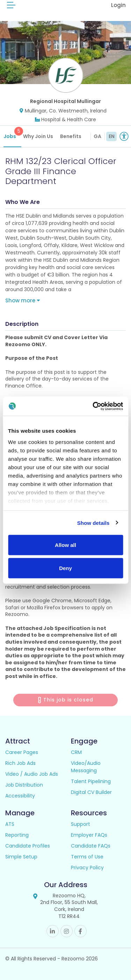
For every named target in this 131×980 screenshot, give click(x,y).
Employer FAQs (89, 835)
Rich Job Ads (20, 763)
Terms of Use (87, 857)
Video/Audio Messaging (86, 767)
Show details (93, 523)
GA (97, 136)
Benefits (71, 136)
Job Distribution (24, 785)
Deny (65, 568)
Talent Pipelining (91, 781)
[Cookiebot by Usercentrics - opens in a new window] (93, 406)
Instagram (67, 931)
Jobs (12, 133)
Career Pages (22, 752)
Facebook (81, 931)
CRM (76, 752)
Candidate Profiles (28, 846)
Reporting (17, 835)
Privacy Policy (87, 868)
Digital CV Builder (91, 792)
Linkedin (53, 931)
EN (112, 136)
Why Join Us (38, 136)
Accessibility (20, 796)
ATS (10, 824)
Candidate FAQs (91, 846)
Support (81, 824)
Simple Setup (21, 857)
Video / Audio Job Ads (32, 774)
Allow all (65, 545)
